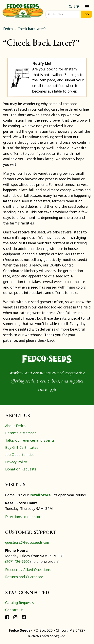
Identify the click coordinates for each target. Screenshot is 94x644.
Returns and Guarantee (24, 577)
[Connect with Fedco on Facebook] (7, 617)
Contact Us (14, 610)
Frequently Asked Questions (28, 570)
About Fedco (15, 426)
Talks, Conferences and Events (30, 440)
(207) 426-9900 (17, 561)
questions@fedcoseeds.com (28, 542)
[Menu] (87, 6)
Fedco (8, 29)
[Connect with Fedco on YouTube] (24, 617)
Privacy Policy (16, 462)
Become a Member (21, 433)
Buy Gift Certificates (22, 447)
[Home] (23, 10)
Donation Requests (21, 469)
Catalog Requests (19, 603)
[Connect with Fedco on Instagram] (15, 617)
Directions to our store (24, 517)
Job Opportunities (20, 455)
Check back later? (32, 29)
